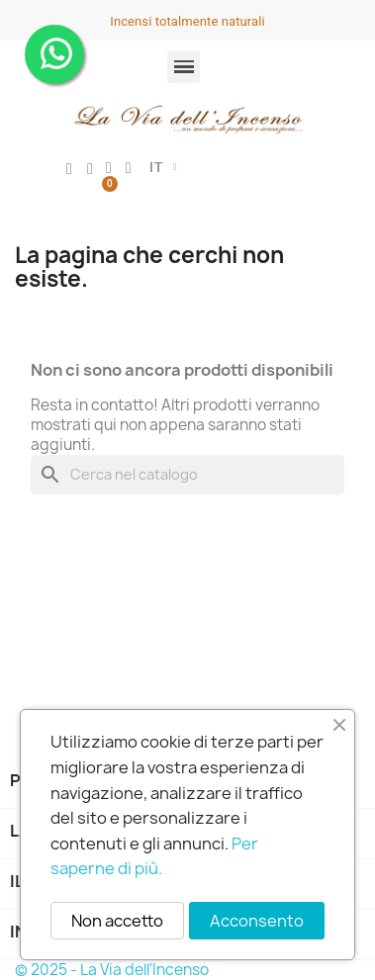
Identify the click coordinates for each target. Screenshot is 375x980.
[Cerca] (187, 475)
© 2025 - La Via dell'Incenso (112, 970)
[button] (129, 168)
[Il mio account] (69, 169)
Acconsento (257, 921)
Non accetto (117, 921)
